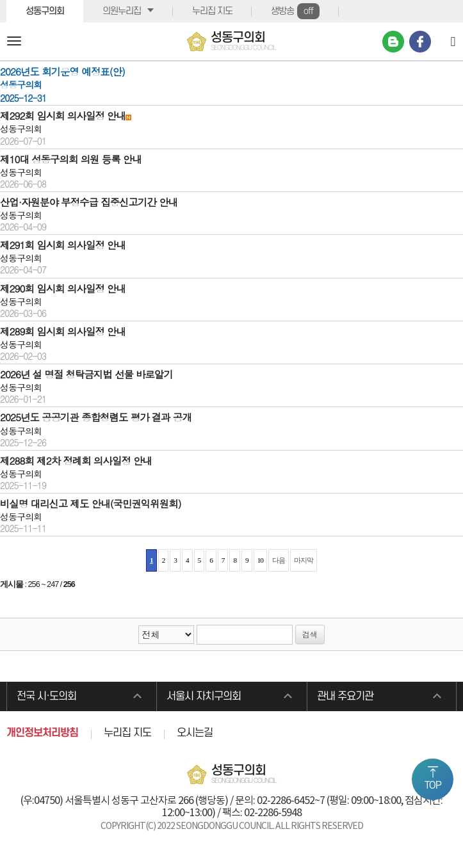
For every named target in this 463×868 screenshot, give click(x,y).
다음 (279, 560)
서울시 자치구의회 (204, 696)
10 (260, 560)
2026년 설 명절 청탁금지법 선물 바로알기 (86, 374)
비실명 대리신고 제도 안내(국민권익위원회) (91, 503)
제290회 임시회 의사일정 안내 (63, 288)
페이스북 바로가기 (420, 42)
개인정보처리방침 (42, 733)
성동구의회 (45, 11)
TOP (433, 785)
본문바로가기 (0, 0)
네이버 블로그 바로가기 (393, 42)
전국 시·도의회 (46, 696)
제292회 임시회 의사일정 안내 (63, 115)
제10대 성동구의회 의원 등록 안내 (71, 159)
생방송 (295, 11)
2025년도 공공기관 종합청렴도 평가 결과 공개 (96, 417)
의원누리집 (122, 11)
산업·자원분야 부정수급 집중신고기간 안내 (89, 202)
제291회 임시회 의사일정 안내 (63, 245)
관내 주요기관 (345, 696)
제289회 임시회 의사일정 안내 (63, 331)
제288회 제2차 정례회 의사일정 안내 (76, 460)
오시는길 (195, 733)
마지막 (304, 560)
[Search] (453, 41)
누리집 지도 (212, 11)
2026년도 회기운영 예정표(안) (62, 71)
